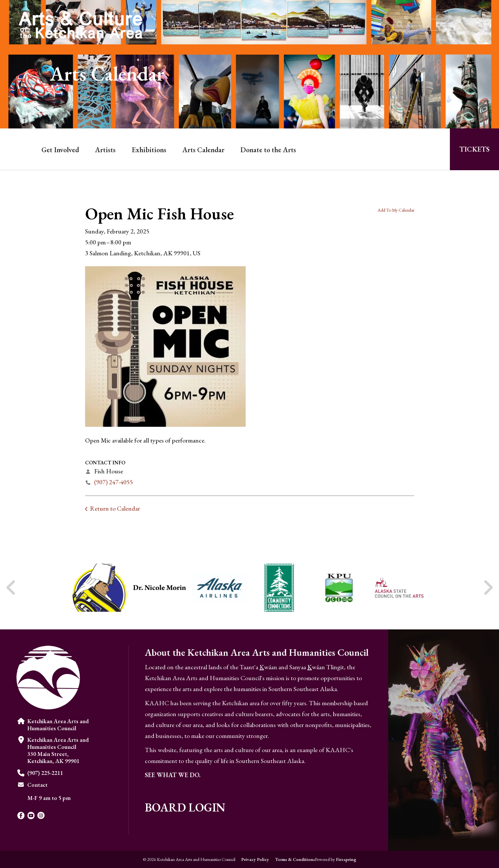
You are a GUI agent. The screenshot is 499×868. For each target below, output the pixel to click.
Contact (37, 785)
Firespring (346, 859)
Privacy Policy (255, 859)
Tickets (474, 149)
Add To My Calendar (396, 210)
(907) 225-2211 (45, 773)
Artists (105, 150)
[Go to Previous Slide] (11, 588)
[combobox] (438, 25)
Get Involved (60, 150)
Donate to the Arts (268, 150)
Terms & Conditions (295, 859)
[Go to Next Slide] (488, 588)
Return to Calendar (115, 508)
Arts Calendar (203, 150)
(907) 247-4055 (114, 482)
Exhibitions (149, 150)
